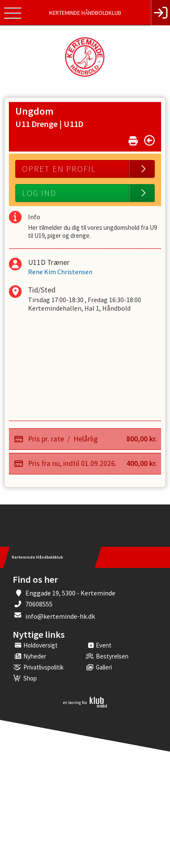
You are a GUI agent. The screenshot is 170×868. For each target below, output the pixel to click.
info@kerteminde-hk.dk (60, 616)
